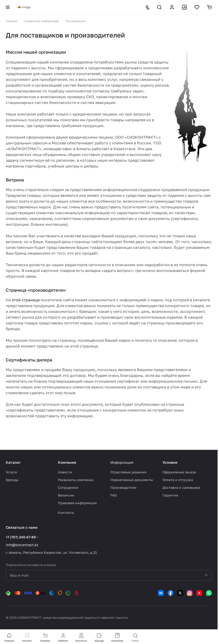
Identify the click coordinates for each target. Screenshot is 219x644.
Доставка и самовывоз (181, 487)
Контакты (66, 512)
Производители (123, 487)
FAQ (113, 495)
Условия (170, 462)
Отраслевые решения (128, 472)
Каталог (13, 462)
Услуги (11, 472)
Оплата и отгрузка (178, 480)
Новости (65, 472)
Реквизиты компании (76, 480)
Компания (67, 462)
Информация (122, 462)
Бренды (12, 480)
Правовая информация (77, 503)
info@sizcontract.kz (22, 545)
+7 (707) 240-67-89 (21, 537)
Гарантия (170, 495)
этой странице (26, 300)
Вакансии (66, 495)
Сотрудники (68, 487)
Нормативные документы (132, 480)
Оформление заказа (179, 472)
